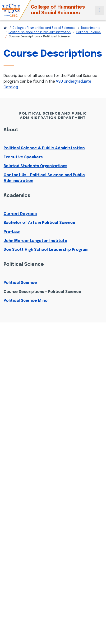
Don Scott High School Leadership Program (46, 250)
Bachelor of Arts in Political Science (39, 223)
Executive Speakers (23, 157)
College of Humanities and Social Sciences (58, 10)
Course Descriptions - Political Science (42, 292)
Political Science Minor (26, 301)
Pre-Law (12, 232)
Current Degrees (20, 214)
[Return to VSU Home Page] (5, 28)
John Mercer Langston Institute (35, 241)
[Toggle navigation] (99, 10)
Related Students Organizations (35, 166)
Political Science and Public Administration (40, 32)
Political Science (89, 32)
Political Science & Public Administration (44, 148)
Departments (91, 28)
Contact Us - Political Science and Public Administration (44, 178)
